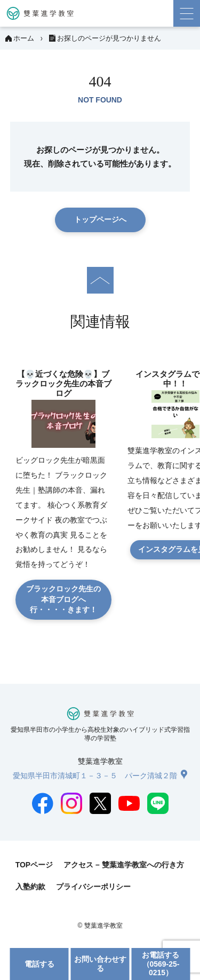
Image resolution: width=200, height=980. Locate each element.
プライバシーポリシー (93, 887)
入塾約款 (30, 887)
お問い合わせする (100, 964)
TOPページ (34, 865)
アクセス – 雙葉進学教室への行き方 (124, 865)
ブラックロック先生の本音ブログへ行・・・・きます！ (63, 599)
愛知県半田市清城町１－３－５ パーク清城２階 (95, 776)
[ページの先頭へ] (100, 280)
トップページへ (100, 219)
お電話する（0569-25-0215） (161, 964)
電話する (39, 964)
